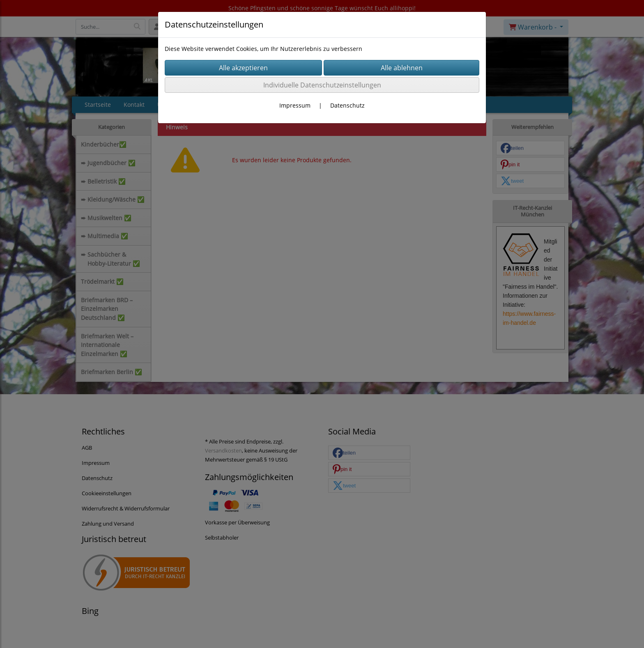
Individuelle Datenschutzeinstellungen (322, 85)
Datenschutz (347, 105)
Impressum (295, 105)
